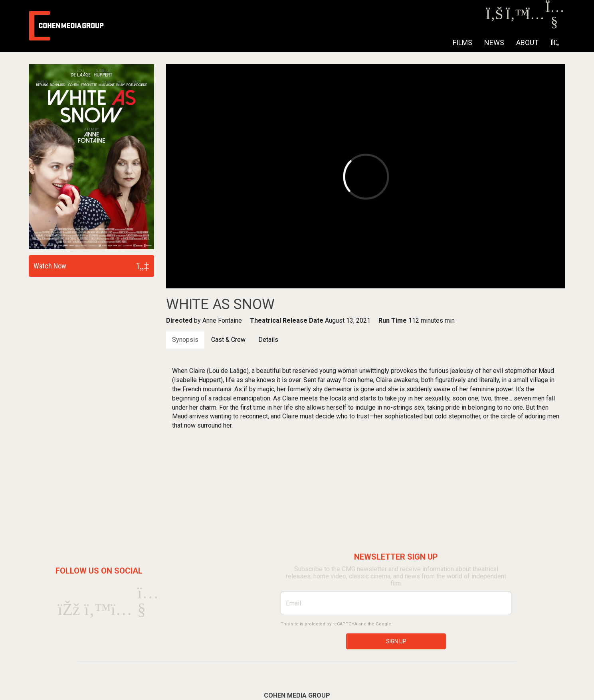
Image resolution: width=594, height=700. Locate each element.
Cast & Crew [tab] (228, 340)
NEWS (494, 42)
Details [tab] (268, 340)
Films (462, 42)
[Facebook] (494, 17)
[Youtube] (554, 24)
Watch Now (50, 266)
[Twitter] (514, 17)
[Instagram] (534, 17)
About (527, 42)
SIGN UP (396, 641)
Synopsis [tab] (185, 340)
